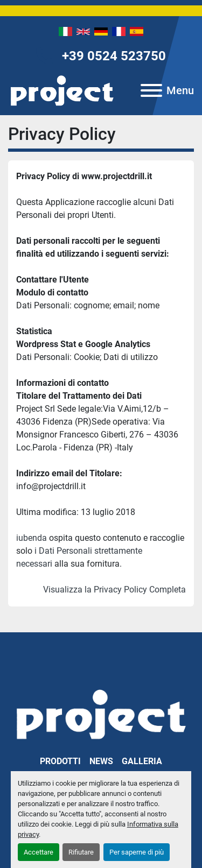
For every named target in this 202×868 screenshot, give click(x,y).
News (101, 761)
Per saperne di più (137, 852)
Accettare (39, 852)
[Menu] (151, 90)
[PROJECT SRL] (101, 713)
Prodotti (60, 761)
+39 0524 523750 (114, 56)
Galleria (142, 761)
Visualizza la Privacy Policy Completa (114, 590)
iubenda (32, 538)
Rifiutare (81, 852)
